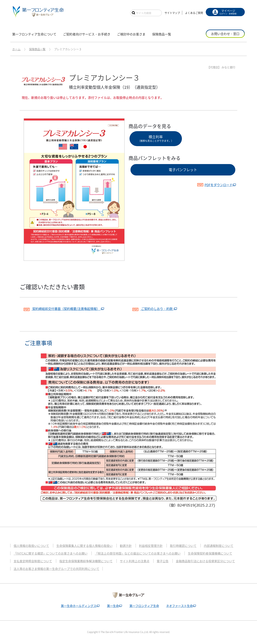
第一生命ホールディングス (79, 606)
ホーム (16, 49)
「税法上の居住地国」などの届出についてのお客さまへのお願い (138, 553)
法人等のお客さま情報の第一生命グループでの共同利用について (56, 569)
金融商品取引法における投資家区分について (205, 561)
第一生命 (113, 606)
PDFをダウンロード (215, 185)
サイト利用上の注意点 (135, 561)
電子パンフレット (183, 170)
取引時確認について (183, 546)
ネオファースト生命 (179, 606)
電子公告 (163, 561)
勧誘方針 (126, 546)
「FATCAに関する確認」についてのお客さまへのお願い (51, 553)
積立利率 (156, 138)
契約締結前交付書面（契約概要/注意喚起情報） (62, 308)
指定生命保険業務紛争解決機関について (86, 561)
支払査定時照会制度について (33, 561)
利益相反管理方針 (151, 546)
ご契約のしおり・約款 (153, 308)
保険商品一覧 (37, 49)
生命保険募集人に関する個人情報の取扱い (84, 546)
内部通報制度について (219, 546)
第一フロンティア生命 (144, 606)
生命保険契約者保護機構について (210, 553)
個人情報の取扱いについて (31, 546)
